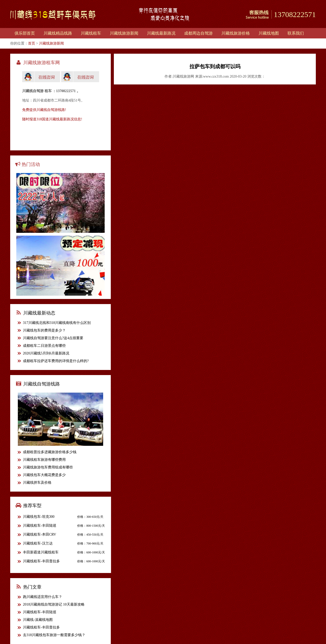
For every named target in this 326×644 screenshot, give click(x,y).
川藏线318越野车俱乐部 (53, 15)
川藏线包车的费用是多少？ (44, 330)
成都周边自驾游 (198, 33)
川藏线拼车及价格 (37, 483)
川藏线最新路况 (161, 33)
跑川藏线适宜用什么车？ (43, 597)
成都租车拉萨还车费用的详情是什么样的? (56, 361)
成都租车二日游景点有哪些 (44, 346)
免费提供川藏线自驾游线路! (44, 110)
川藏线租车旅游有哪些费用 (44, 460)
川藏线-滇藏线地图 (38, 620)
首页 (32, 43)
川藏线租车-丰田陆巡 (40, 526)
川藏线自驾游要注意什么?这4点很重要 (53, 338)
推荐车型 (32, 506)
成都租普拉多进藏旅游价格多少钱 (50, 452)
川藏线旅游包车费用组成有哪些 (48, 467)
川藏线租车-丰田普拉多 (41, 561)
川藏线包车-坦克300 (39, 517)
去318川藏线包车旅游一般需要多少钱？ (54, 635)
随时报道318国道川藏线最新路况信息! (52, 119)
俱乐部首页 (25, 33)
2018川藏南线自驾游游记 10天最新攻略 (54, 604)
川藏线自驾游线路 (42, 384)
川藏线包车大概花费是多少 (44, 475)
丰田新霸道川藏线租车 (41, 552)
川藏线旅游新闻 (124, 33)
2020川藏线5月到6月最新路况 (46, 353)
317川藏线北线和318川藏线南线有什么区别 (57, 323)
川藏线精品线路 (58, 33)
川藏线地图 (269, 33)
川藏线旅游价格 (236, 33)
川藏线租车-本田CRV (39, 534)
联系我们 (296, 33)
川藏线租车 (91, 33)
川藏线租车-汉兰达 (38, 543)
